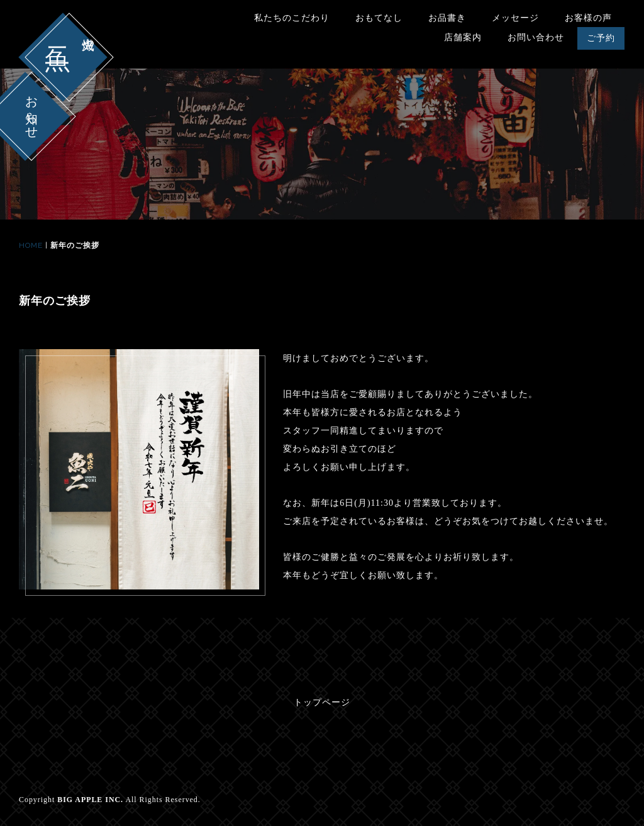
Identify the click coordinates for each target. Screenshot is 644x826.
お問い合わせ (536, 37)
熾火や (88, 36)
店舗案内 (463, 37)
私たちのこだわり (292, 18)
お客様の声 (588, 18)
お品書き (447, 18)
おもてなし (379, 18)
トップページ (322, 702)
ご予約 (601, 38)
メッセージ (515, 18)
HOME (31, 245)
